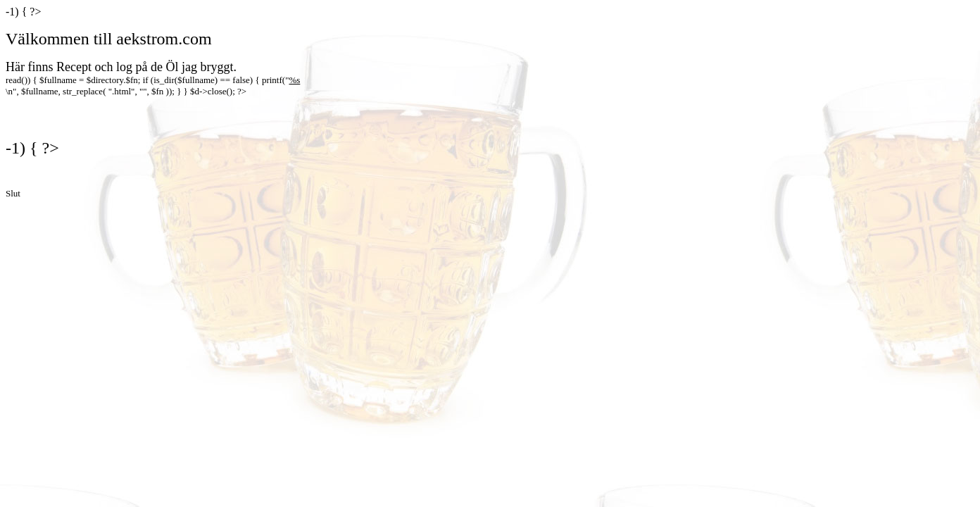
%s (294, 80)
